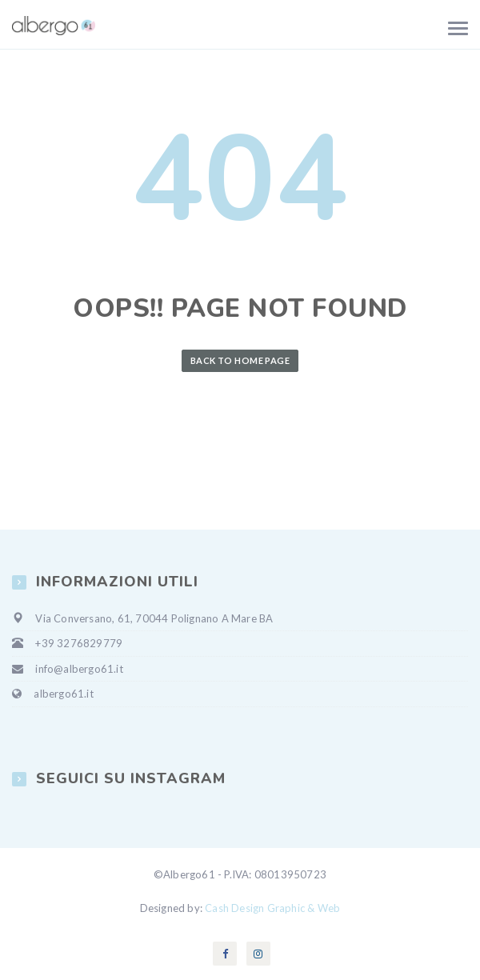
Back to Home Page (240, 360)
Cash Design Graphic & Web (272, 908)
